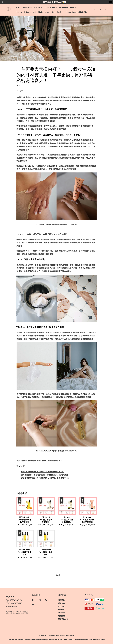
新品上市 (37, 7)
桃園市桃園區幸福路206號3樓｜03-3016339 (90, 639)
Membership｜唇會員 (53, 12)
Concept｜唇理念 (22, 12)
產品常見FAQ (63, 619)
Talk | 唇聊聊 (38, 12)
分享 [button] (20, 91)
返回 (56, 575)
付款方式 (61, 603)
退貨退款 (61, 609)
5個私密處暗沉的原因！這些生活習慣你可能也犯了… (42, 472)
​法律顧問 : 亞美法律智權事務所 (35, 639)
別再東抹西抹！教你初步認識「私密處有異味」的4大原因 (44, 475)
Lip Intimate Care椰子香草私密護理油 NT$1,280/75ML (56, 451)
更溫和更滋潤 (68, 2)
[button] (95, 10)
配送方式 (61, 606)
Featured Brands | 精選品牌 (76, 12)
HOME (18, 7)
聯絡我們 (61, 613)
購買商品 (61, 600)
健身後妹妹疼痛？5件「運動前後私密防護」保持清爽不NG (45, 478)
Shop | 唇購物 (50, 7)
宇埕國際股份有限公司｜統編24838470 (60, 639)
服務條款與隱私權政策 (16, 639)
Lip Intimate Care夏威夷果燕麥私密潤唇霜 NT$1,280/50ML (56, 224)
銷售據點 (61, 616)
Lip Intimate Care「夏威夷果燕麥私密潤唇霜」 (40, 166)
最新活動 (26, 7)
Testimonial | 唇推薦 (67, 7)
